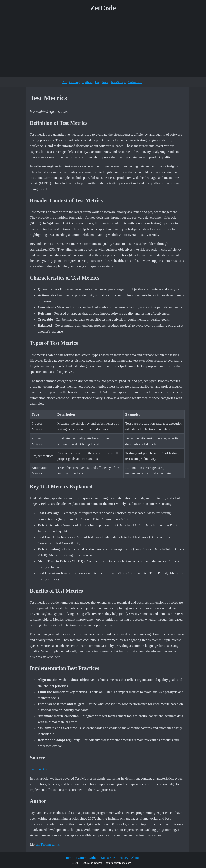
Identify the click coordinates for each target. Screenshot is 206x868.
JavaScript (118, 82)
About (135, 858)
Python (87, 82)
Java (105, 82)
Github (93, 858)
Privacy (123, 858)
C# (97, 82)
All (64, 82)
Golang (74, 82)
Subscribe (135, 82)
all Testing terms (48, 844)
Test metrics (38, 769)
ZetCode (103, 8)
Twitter (81, 858)
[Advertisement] (103, 46)
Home (69, 858)
